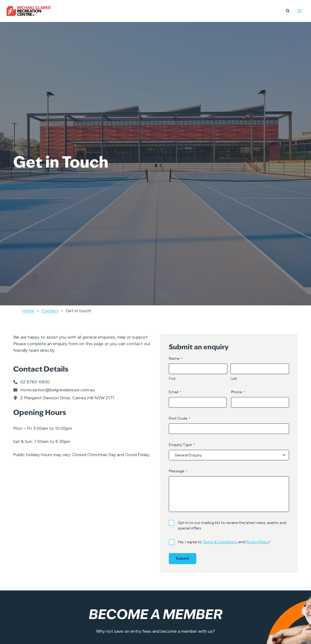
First (172, 379)
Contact (50, 311)
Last (234, 379)
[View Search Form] (288, 11)
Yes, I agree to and (224, 542)
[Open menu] (299, 11)
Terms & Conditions (220, 542)
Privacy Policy (258, 542)
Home (28, 311)
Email (175, 392)
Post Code (180, 419)
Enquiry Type (182, 445)
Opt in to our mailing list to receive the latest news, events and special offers (232, 525)
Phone (238, 392)
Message (178, 471)
